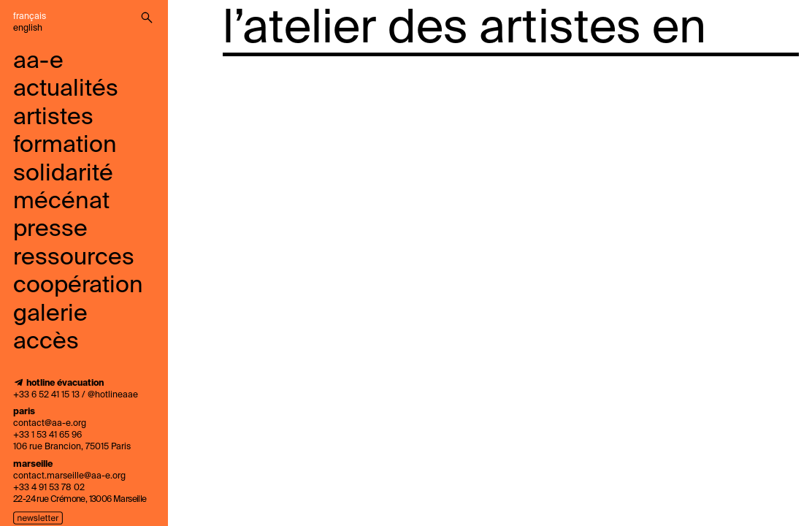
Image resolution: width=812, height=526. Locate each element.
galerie (50, 314)
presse (50, 229)
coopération (78, 286)
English (28, 28)
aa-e (38, 61)
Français (30, 17)
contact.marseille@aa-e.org (69, 476)
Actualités (66, 89)
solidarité (63, 174)
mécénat (61, 202)
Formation (65, 145)
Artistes (53, 118)
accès (46, 342)
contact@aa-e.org (50, 424)
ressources (74, 258)
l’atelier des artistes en (464, 29)
